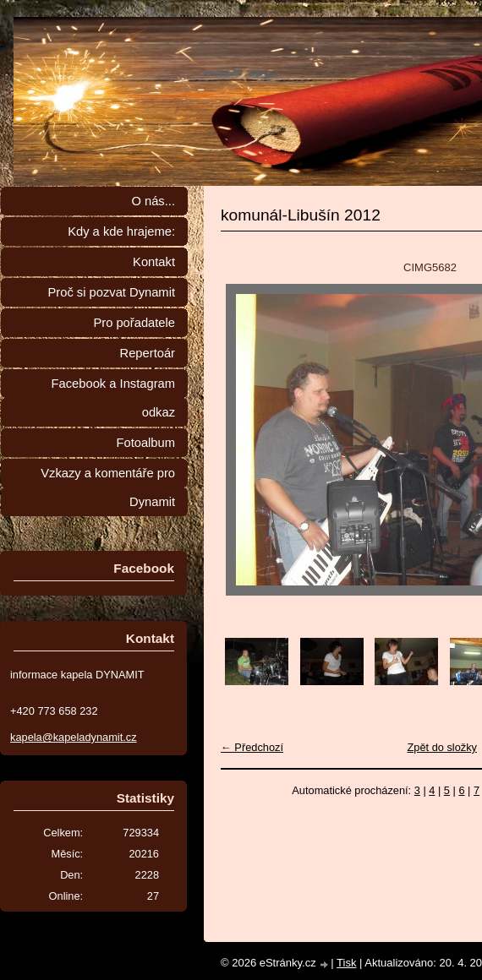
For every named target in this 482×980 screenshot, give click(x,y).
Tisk (346, 963)
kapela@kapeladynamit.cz (74, 737)
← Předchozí (252, 747)
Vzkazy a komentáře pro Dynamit (108, 487)
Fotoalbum (145, 443)
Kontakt (154, 262)
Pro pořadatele (134, 323)
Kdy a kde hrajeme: (121, 231)
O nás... (153, 201)
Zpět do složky (442, 747)
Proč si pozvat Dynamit (111, 292)
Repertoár (148, 353)
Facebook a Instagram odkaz (113, 398)
